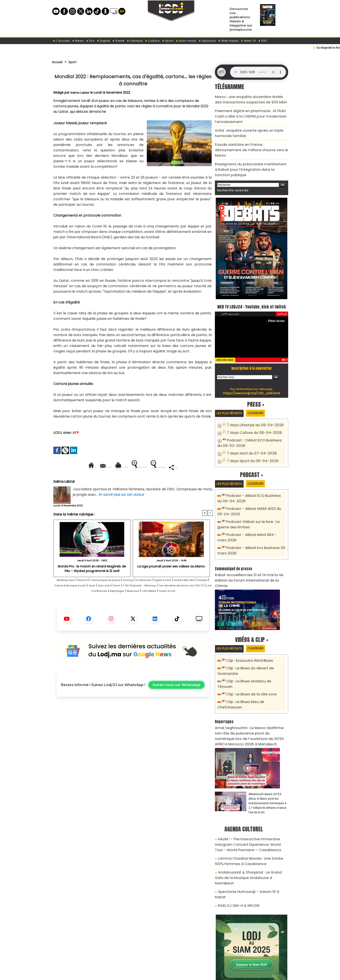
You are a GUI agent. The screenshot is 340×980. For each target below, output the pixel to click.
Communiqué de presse (122, 595)
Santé (119, 41)
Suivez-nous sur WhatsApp (177, 705)
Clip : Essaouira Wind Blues (247, 637)
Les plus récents (231, 401)
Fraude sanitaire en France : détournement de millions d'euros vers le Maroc (250, 140)
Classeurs (262, 401)
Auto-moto (186, 41)
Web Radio (228, 41)
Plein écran (278, 308)
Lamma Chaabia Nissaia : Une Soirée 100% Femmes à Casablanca (248, 818)
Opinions (207, 41)
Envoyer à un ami (94, 467)
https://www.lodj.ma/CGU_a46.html (252, 380)
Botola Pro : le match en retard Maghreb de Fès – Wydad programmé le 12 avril (92, 583)
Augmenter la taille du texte (185, 467)
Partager (161, 482)
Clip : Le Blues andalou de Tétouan (254, 657)
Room (192, 600)
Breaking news (68, 595)
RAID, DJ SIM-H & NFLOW (236, 847)
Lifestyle (135, 41)
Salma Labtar (80, 93)
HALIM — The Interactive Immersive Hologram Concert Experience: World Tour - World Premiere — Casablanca (251, 803)
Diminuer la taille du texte (122, 482)
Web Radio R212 (258, 956)
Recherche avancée (231, 170)
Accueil (59, 62)
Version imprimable (135, 467)
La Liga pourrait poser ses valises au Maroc (171, 581)
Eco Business (171, 595)
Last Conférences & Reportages (185, 606)
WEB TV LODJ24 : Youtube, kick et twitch (252, 289)
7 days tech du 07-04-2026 (249, 440)
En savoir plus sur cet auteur (123, 509)
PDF (263, 41)
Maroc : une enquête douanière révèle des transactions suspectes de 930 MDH (247, 99)
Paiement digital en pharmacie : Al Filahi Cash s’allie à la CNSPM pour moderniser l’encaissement (249, 113)
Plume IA (91, 595)
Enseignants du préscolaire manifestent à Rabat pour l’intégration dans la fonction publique (251, 153)
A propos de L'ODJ (83, 954)
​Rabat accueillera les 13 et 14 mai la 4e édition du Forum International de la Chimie (250, 560)
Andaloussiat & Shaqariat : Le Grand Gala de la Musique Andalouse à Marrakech (251, 830)
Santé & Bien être (72, 600)
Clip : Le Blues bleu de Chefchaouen (255, 671)
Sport (168, 41)
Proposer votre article (141, 954)
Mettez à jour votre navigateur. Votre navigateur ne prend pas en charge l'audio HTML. (258, 72)
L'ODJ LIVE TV (199, 954)
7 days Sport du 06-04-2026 (250, 447)
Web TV (248, 41)
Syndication (181, 974)
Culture (152, 41)
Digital (104, 41)
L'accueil (61, 41)
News (78, 41)
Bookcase (110, 611)
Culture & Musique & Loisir (128, 600)
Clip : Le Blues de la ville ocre (249, 664)
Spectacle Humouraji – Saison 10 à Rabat (249, 840)
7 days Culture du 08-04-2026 (251, 420)
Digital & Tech (197, 595)
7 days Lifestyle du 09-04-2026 (252, 413)
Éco (90, 41)
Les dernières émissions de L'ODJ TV (124, 606)
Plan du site (159, 974)
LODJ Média (131, 611)
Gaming (151, 595)
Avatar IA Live (155, 611)
